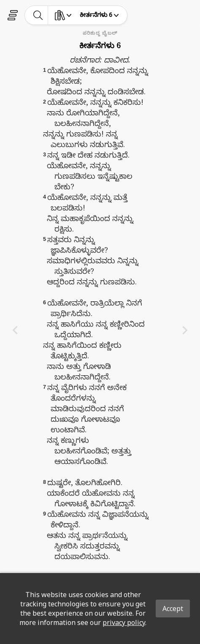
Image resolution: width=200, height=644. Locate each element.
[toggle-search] (38, 15)
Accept (173, 609)
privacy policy (124, 622)
